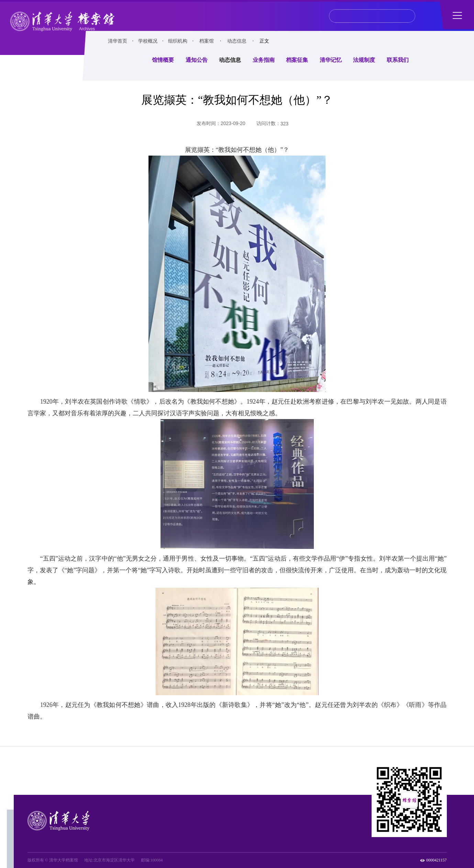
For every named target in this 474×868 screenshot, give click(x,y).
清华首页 (118, 41)
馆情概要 (163, 60)
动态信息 (237, 41)
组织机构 (178, 41)
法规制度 (364, 60)
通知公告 (197, 60)
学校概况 (148, 41)
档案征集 (297, 60)
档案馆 (207, 41)
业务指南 (264, 60)
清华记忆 (331, 60)
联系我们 (398, 60)
